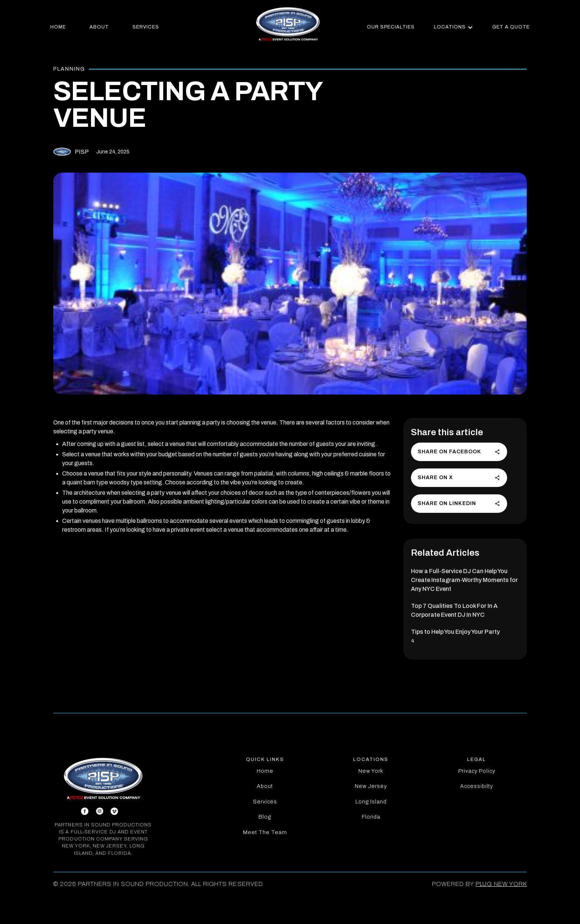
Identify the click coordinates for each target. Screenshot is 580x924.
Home (265, 771)
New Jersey (371, 786)
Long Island (371, 802)
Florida (371, 817)
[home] (288, 24)
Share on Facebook (459, 452)
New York (371, 771)
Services (265, 802)
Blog (265, 817)
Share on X (459, 478)
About (265, 786)
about (99, 27)
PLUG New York (501, 884)
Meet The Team (265, 832)
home (58, 27)
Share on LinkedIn (459, 504)
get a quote (511, 27)
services (146, 27)
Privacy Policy (477, 771)
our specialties (391, 27)
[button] (453, 27)
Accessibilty (477, 786)
